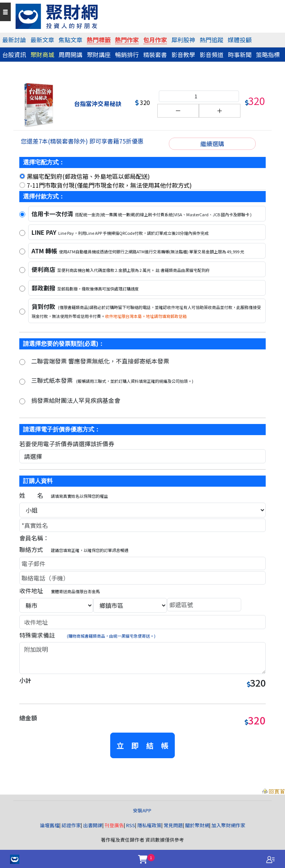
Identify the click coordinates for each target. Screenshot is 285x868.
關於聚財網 (197, 825)
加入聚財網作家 (228, 825)
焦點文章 (71, 40)
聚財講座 (99, 55)
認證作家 (71, 825)
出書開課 (93, 825)
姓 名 (64, 495)
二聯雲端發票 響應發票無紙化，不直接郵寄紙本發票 (100, 361)
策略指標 (268, 55)
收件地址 (60, 591)
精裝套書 (155, 55)
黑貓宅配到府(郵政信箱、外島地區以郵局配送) (88, 176)
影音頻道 (212, 55)
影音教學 (183, 55)
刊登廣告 (114, 825)
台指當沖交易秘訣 (98, 103)
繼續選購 (212, 144)
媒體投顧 (240, 40)
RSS (131, 825)
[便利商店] (22, 270)
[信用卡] (22, 214)
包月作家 (155, 40)
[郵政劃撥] (22, 289)
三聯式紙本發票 (112, 380)
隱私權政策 (149, 825)
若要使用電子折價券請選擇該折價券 (67, 444)
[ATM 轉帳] (22, 251)
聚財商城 (42, 55)
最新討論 (14, 40)
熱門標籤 (99, 40)
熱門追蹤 (212, 40)
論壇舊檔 (50, 825)
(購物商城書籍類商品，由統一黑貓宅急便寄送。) (111, 636)
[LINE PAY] (22, 233)
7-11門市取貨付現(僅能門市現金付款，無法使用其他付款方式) (109, 185)
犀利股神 (183, 40)
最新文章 (42, 40)
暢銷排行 (127, 55)
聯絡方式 (74, 549)
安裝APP (143, 810)
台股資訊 (14, 55)
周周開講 (71, 55)
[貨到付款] (22, 312)
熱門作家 (127, 40)
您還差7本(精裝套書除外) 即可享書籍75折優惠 (82, 141)
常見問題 (173, 825)
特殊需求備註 (87, 635)
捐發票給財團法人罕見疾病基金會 (76, 400)
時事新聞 (240, 55)
